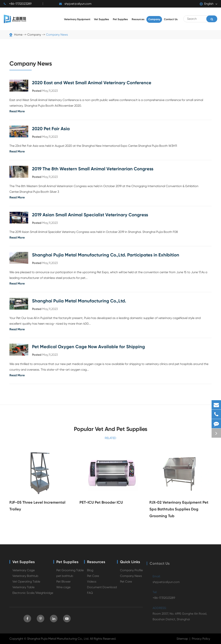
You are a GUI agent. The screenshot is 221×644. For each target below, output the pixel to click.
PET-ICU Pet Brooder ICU (101, 502)
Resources (96, 564)
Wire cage (63, 589)
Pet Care (93, 578)
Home (18, 35)
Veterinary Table (23, 589)
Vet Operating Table (26, 583)
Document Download (102, 589)
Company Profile (131, 572)
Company (34, 35)
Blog (90, 572)
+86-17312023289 (18, 4)
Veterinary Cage (24, 572)
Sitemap (182, 639)
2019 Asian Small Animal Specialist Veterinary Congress (90, 215)
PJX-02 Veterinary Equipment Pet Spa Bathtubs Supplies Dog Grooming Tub (179, 509)
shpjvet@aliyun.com (75, 4)
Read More (17, 111)
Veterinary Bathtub (25, 578)
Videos (92, 583)
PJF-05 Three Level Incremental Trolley (37, 506)
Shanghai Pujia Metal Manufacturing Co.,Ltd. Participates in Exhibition (106, 255)
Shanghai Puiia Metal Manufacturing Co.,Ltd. (79, 301)
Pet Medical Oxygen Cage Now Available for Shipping (88, 347)
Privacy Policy (201, 639)
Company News (57, 35)
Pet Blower (63, 583)
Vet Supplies (24, 564)
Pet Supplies (67, 564)
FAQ (90, 595)
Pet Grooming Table (70, 572)
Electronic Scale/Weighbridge (33, 595)
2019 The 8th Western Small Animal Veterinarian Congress (93, 169)
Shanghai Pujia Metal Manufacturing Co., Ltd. (58, 639)
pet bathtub (65, 578)
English (207, 4)
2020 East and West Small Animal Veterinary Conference (92, 83)
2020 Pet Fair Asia (51, 129)
